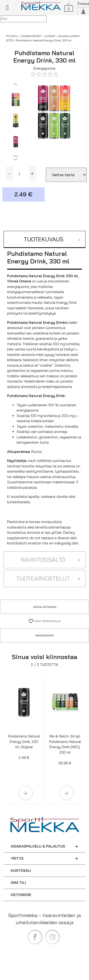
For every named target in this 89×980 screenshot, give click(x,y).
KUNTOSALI (21, 871)
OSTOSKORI (21, 895)
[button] (44, 240)
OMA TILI (18, 883)
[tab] (44, 240)
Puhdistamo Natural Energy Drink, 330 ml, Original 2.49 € (24, 747)
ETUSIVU (12, 36)
